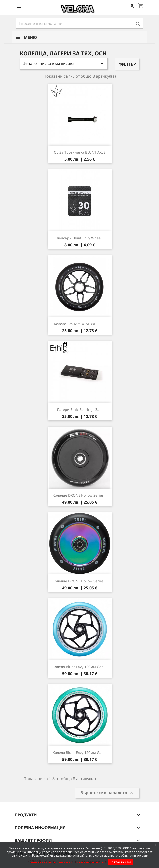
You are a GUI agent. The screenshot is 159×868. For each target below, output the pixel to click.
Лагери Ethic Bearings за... (80, 410)
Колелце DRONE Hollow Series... (80, 495)
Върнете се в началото (107, 793)
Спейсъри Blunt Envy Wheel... (80, 238)
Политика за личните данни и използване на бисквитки (65, 862)
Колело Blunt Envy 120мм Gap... (80, 667)
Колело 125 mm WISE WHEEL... (80, 324)
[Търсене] (79, 23)
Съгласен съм (120, 862)
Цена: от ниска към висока (64, 64)
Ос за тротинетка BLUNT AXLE (80, 152)
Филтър (127, 64)
